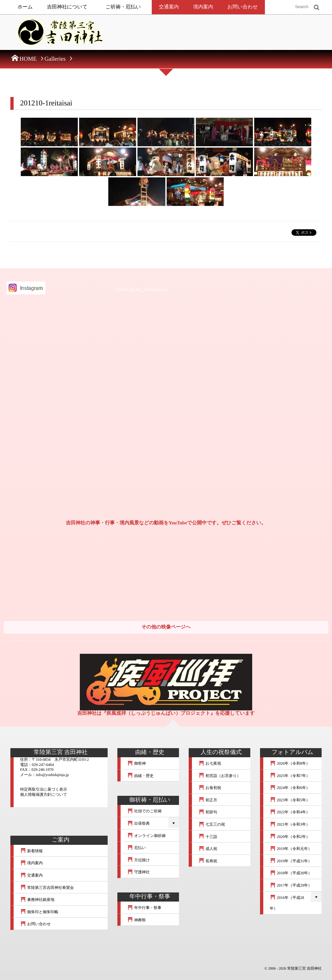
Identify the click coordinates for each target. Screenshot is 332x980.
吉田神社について (67, 7)
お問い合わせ (243, 7)
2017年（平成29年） (291, 885)
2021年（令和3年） (290, 824)
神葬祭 (136, 920)
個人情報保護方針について (44, 795)
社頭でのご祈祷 (144, 811)
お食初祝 (210, 788)
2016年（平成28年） (287, 903)
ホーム (25, 7)
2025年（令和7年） (290, 776)
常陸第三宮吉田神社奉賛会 (47, 888)
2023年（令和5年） (290, 800)
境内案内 (203, 7)
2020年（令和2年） (290, 837)
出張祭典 (138, 823)
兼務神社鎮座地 (37, 900)
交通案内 (169, 7)
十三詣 (208, 837)
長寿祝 (208, 861)
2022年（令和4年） (290, 812)
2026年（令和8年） (290, 763)
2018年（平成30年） (291, 873)
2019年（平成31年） (291, 861)
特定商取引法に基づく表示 (44, 789)
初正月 (208, 800)
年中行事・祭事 (144, 908)
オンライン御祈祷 (146, 836)
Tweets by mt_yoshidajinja (141, 290)
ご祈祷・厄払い (123, 7)
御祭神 (136, 763)
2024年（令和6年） (290, 788)
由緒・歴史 (140, 776)
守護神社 (138, 872)
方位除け (138, 860)
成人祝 (208, 849)
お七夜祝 (210, 763)
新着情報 (31, 851)
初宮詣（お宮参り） (219, 776)
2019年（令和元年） (291, 849)
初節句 (208, 812)
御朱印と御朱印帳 (39, 912)
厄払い (136, 848)
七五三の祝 (212, 824)
